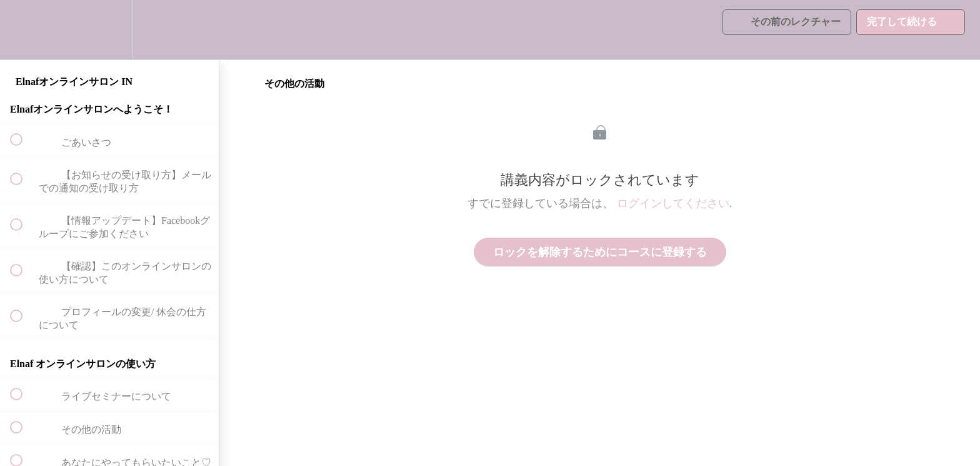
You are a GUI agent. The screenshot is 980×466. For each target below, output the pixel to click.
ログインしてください (673, 203)
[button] (23, 30)
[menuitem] (109, 30)
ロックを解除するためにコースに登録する (600, 252)
